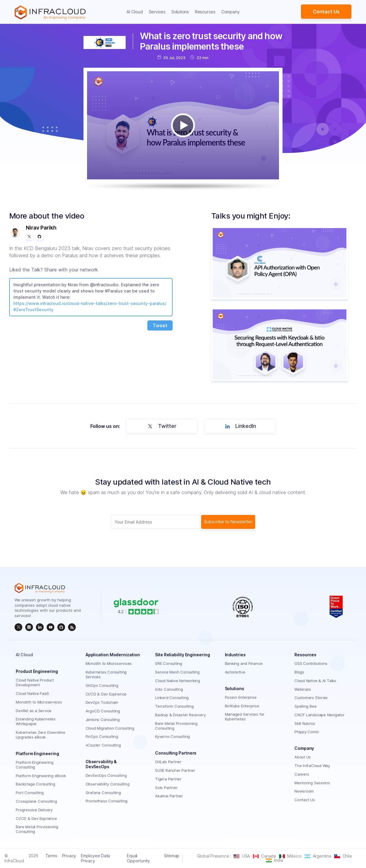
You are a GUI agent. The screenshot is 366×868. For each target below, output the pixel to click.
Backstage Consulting (36, 784)
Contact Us (326, 12)
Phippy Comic (307, 732)
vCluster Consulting (103, 745)
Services (157, 12)
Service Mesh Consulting (177, 672)
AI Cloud (135, 12)
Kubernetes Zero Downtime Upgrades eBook (41, 735)
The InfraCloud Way (312, 766)
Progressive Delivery (34, 810)
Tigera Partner (168, 779)
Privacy (69, 856)
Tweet (160, 325)
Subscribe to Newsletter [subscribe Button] (228, 522)
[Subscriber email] (155, 522)
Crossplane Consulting (36, 801)
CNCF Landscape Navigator (320, 715)
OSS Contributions (311, 663)
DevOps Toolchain (102, 702)
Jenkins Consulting (103, 720)
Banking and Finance (244, 663)
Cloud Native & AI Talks (315, 681)
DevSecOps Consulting (106, 775)
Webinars (303, 689)
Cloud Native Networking (178, 681)
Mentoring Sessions (312, 783)
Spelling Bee (305, 706)
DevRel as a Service (34, 711)
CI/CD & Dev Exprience (36, 818)
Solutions (180, 12)
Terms (51, 856)
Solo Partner (166, 788)
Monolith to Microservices (39, 702)
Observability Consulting (108, 784)
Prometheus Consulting (107, 801)
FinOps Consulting (102, 736)
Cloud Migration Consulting (110, 728)
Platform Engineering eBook (41, 776)
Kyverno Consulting (172, 736)
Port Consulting (30, 793)
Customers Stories (311, 698)
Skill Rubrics (305, 723)
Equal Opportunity (138, 858)
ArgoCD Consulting (103, 711)
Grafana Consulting (103, 793)
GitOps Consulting (102, 685)
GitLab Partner (168, 762)
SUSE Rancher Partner (175, 770)
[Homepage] (50, 13)
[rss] (72, 627)
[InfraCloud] (51, 627)
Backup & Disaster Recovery (180, 715)
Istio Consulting (169, 689)
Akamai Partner (169, 796)
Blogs (299, 672)
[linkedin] (40, 627)
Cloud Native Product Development (35, 682)
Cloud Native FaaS (32, 693)
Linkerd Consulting (172, 698)
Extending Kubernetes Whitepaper (36, 721)
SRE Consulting (169, 663)
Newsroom (304, 791)
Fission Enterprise (241, 697)
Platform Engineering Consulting (35, 765)
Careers (302, 774)
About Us (303, 757)
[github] (61, 627)
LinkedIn (239, 426)
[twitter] (18, 627)
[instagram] (29, 627)
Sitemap (172, 856)
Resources (205, 12)
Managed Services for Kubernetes (245, 717)
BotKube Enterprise (242, 706)
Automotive (235, 672)
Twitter (161, 426)
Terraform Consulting (174, 706)
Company (230, 12)
